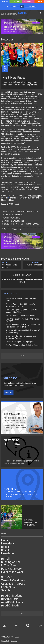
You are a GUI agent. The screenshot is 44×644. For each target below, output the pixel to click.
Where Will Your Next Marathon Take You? (21, 300)
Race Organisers (11, 569)
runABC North (10, 599)
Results (6, 550)
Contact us (8, 587)
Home (5, 540)
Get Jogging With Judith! (11, 265)
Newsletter (8, 553)
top (22, 356)
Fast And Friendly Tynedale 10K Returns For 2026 (22, 320)
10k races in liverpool (13, 224)
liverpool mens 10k (11, 218)
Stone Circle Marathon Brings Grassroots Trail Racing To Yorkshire (23, 326)
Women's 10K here (28, 198)
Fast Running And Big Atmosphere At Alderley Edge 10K (21, 311)
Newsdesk (8, 544)
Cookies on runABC (13, 584)
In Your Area (9, 565)
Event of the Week (12, 572)
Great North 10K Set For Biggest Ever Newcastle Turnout (21, 337)
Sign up (9, 392)
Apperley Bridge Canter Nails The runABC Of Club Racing (23, 331)
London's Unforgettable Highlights (20, 342)
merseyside (8, 212)
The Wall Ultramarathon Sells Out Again (22, 345)
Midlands (28, 2)
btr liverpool (33, 224)
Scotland (16, 2)
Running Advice (11, 562)
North (5, 2)
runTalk (6, 559)
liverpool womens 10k (13, 221)
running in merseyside (27, 212)
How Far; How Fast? (33, 264)
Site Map (7, 577)
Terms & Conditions (13, 580)
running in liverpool (12, 215)
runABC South (10, 606)
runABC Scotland (12, 596)
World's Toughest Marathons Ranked (21, 315)
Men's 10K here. (8, 200)
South (39, 2)
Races (5, 547)
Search (6, 590)
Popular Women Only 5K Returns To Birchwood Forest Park (20, 305)
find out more (30, 7)
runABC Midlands (12, 602)
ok (22, 7)
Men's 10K (21, 99)
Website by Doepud (9, 641)
